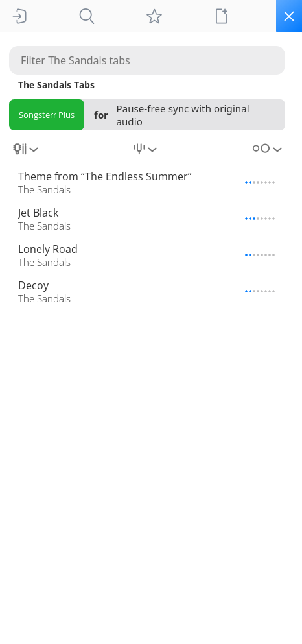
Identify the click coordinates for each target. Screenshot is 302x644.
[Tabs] (87, 16)
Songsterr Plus (47, 115)
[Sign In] (19, 16)
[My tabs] (154, 16)
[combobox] (27, 154)
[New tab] (222, 16)
